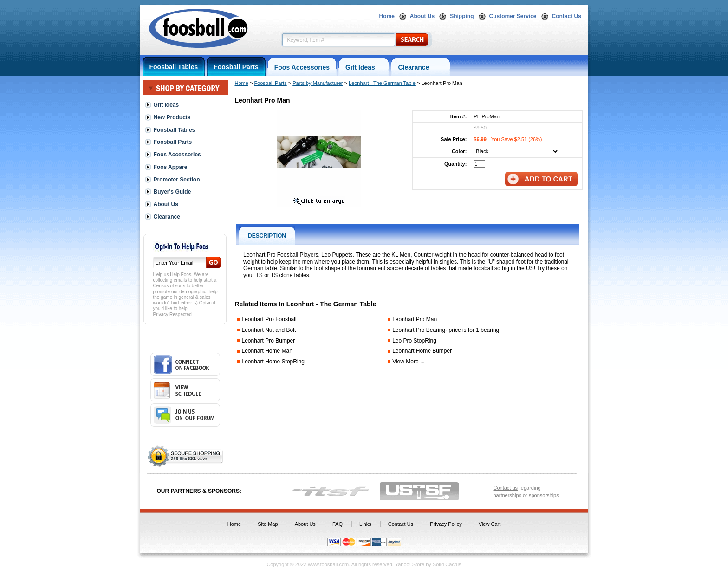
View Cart (490, 524)
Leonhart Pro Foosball (269, 319)
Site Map (268, 524)
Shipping (462, 16)
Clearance (421, 67)
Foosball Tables (174, 67)
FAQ (338, 524)
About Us (422, 16)
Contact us (506, 488)
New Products (172, 117)
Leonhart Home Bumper (422, 351)
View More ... (409, 362)
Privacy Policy (446, 524)
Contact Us (567, 16)
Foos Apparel (171, 167)
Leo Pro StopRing (414, 341)
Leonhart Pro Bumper (269, 341)
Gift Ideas (364, 67)
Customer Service (513, 16)
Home (387, 16)
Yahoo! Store (410, 564)
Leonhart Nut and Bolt (269, 330)
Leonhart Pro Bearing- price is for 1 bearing (446, 330)
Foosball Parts (236, 67)
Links (365, 524)
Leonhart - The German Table (382, 83)
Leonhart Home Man (267, 351)
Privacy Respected (172, 314)
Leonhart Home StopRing (273, 362)
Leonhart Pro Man (415, 319)
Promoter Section (177, 180)
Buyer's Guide (172, 192)
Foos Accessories (302, 67)
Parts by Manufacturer (318, 83)
